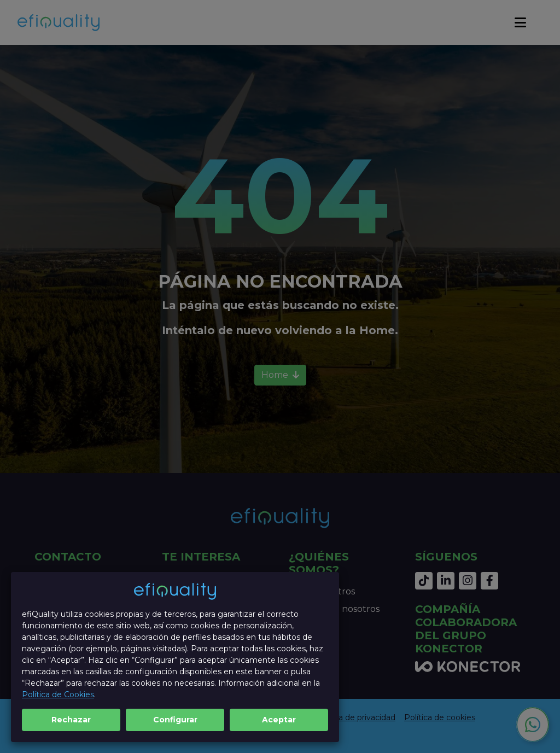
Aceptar (279, 720)
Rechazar (71, 720)
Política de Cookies (58, 694)
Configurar (175, 720)
